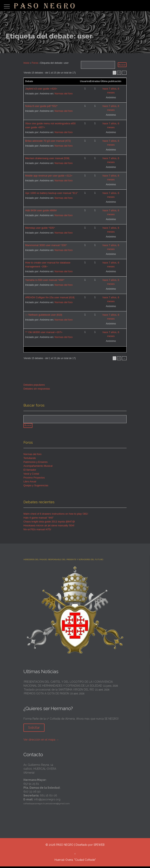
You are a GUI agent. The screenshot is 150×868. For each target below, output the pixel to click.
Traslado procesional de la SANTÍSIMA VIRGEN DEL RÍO (59, 691)
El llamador (30, 471)
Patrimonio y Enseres (36, 464)
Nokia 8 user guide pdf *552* (41, 106)
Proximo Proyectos (34, 479)
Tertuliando (30, 460)
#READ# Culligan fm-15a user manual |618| (50, 297)
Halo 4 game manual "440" (39, 519)
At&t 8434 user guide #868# (41, 210)
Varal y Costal (31, 475)
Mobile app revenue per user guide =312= (49, 176)
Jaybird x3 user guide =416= (41, 89)
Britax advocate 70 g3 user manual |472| (48, 141)
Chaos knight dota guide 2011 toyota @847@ (49, 523)
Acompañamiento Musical (38, 467)
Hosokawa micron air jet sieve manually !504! (49, 527)
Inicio (26, 63)
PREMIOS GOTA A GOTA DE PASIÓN (46, 695)
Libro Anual (30, 483)
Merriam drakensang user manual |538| (47, 158)
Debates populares (34, 385)
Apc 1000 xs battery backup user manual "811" (52, 193)
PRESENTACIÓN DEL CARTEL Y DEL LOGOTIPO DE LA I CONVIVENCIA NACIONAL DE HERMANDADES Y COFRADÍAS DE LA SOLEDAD (68, 685)
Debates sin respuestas (37, 389)
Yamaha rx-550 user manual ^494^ (45, 280)
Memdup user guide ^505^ (40, 228)
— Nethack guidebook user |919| (44, 315)
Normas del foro (63, 94)
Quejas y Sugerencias (36, 487)
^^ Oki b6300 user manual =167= (44, 332)
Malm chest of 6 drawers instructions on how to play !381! (56, 515)
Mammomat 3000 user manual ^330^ (46, 245)
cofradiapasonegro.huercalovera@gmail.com (47, 805)
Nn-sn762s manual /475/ (37, 531)
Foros (35, 63)
